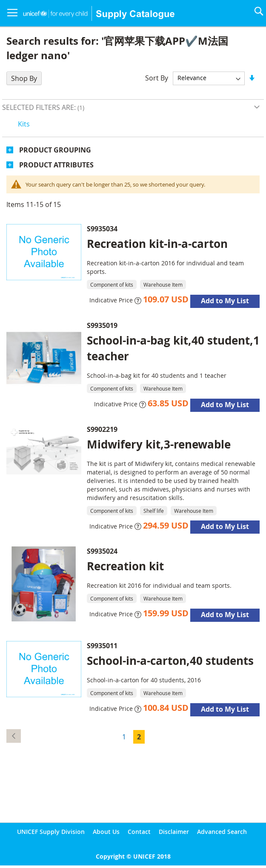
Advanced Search (222, 832)
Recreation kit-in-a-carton (157, 244)
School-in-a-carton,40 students (170, 661)
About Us (106, 832)
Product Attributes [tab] (56, 165)
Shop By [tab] (24, 78)
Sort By (157, 78)
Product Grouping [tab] (55, 150)
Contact (139, 832)
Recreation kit (125, 566)
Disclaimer (174, 832)
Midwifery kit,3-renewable (159, 444)
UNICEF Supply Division (51, 832)
